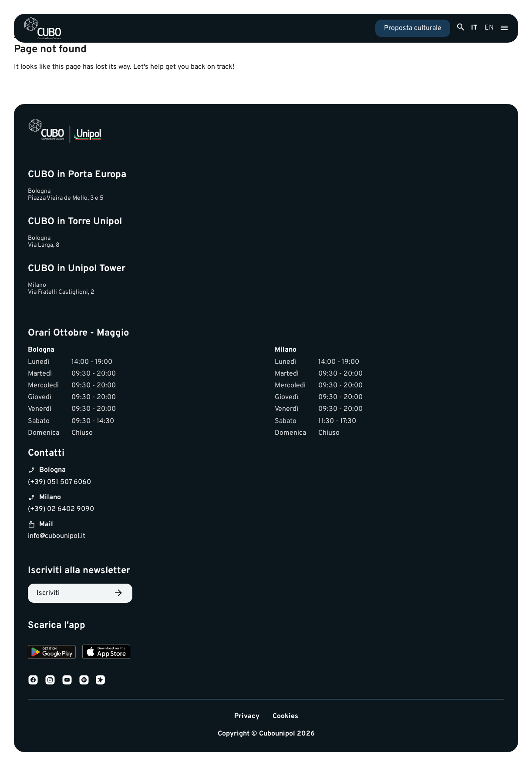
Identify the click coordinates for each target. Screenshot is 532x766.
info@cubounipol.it (57, 536)
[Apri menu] (504, 28)
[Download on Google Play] (52, 653)
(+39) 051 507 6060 (59, 482)
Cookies (285, 717)
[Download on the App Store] (106, 653)
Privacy (247, 717)
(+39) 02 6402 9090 (61, 509)
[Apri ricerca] (461, 27)
